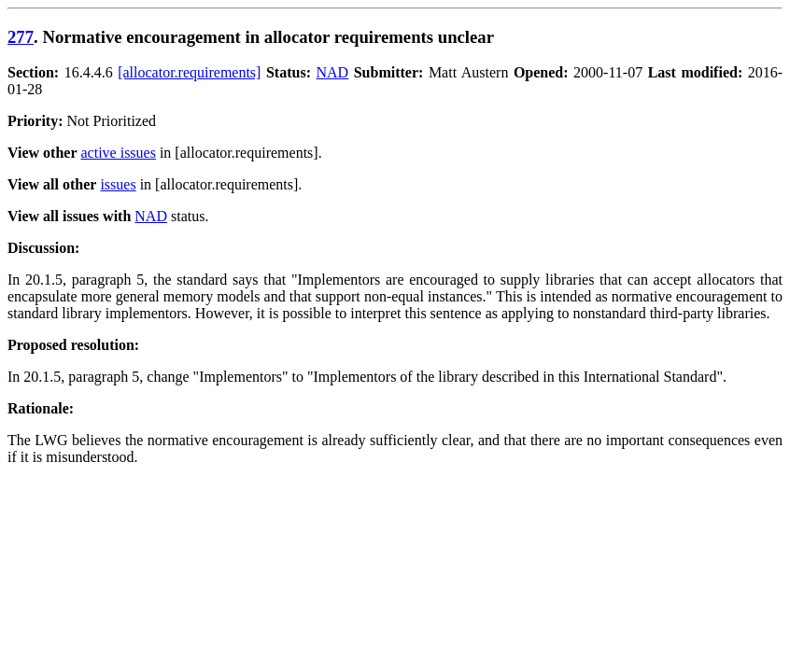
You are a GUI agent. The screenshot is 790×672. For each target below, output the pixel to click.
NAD (333, 72)
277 (21, 37)
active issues (119, 153)
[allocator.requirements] (189, 72)
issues (118, 184)
